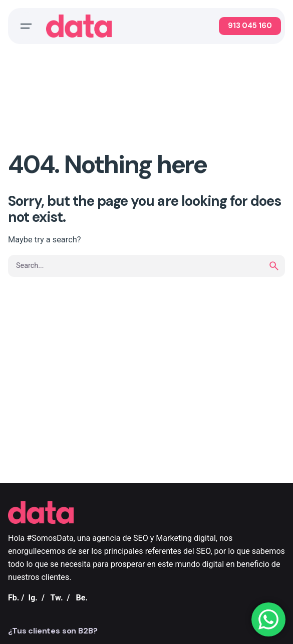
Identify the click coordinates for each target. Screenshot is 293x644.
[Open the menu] (26, 26)
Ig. (33, 598)
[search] (274, 266)
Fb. (14, 598)
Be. (82, 598)
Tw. (57, 598)
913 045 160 (250, 26)
